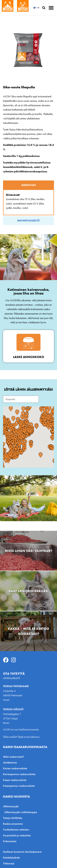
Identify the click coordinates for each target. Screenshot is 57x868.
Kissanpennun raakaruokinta (19, 786)
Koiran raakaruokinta (15, 768)
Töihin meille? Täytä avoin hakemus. (22, 737)
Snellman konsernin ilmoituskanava (22, 852)
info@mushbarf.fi (11, 678)
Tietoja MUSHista (13, 818)
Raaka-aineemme (13, 824)
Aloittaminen (10, 762)
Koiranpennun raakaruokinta (19, 774)
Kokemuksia (10, 841)
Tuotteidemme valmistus (16, 830)
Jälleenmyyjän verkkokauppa (21, 812)
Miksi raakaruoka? (13, 757)
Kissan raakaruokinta (15, 780)
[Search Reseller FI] (21, 399)
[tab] (28, 185)
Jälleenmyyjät (11, 806)
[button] (51, 8)
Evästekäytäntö (11, 858)
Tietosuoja (9, 863)
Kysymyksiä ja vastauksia (17, 835)
